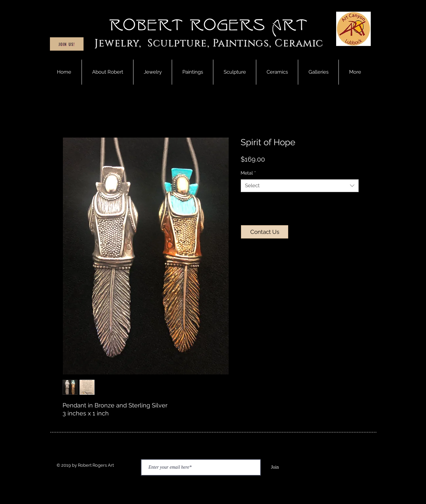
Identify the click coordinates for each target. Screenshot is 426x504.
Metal (248, 173)
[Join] (275, 467)
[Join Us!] (67, 44)
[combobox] (300, 186)
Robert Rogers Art (209, 25)
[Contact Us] (265, 232)
